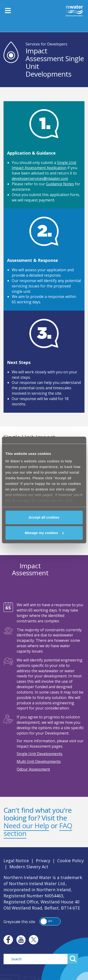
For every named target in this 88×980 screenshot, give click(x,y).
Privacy (43, 861)
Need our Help (26, 826)
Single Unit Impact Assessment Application (44, 165)
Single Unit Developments (40, 754)
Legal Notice (16, 861)
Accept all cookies (44, 517)
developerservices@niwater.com (40, 178)
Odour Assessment (33, 769)
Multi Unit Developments (39, 761)
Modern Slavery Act (29, 867)
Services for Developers (46, 44)
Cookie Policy (71, 861)
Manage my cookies (44, 533)
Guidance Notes (60, 184)
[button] (50, 921)
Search (73, 959)
